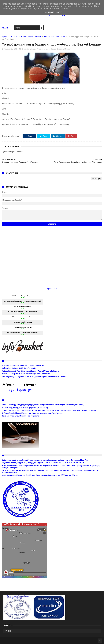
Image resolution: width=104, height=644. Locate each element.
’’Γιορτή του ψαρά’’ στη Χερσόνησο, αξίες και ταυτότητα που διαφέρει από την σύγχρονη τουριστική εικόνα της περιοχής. (50, 410)
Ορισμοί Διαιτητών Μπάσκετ (55, 37)
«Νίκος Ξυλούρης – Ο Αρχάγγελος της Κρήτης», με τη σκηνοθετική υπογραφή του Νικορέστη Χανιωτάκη (43, 405)
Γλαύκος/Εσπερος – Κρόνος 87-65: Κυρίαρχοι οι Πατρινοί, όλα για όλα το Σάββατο (34, 377)
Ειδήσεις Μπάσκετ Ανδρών (31, 37)
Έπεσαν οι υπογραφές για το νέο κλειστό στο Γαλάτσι (23, 365)
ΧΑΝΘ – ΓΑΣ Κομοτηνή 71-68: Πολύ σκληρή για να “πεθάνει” (26, 374)
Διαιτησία (14, 37)
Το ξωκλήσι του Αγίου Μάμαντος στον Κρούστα (21, 416)
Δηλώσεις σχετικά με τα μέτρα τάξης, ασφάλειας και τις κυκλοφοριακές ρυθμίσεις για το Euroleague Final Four (45, 460)
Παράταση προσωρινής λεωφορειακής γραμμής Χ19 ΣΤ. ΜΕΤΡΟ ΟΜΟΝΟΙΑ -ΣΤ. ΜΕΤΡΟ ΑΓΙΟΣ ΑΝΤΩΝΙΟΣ (43, 463)
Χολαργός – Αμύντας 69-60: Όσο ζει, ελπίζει (19, 368)
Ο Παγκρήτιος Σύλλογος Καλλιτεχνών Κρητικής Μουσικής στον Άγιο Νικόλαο (32, 413)
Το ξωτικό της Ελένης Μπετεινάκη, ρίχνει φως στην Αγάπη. (25, 408)
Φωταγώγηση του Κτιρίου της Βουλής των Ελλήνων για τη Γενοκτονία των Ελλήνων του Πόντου (40, 475)
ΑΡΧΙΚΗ (5, 28)
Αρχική (5, 37)
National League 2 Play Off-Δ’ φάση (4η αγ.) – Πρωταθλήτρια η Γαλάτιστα (31, 371)
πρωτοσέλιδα (52, 289)
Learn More (49, 12)
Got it (59, 12)
